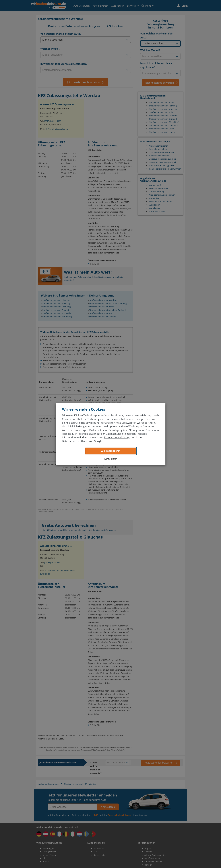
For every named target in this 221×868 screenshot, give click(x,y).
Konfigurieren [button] (111, 459)
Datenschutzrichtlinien (75, 441)
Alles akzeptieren (111, 451)
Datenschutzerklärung (117, 437)
